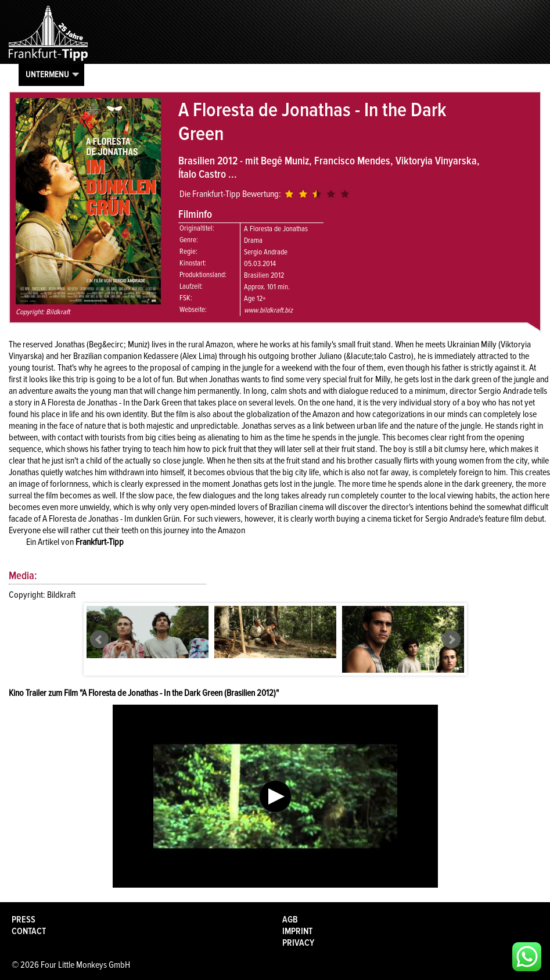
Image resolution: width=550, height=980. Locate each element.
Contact (29, 931)
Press (24, 920)
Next (451, 640)
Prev (99, 640)
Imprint (297, 931)
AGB (290, 920)
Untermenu (47, 74)
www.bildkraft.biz (268, 310)
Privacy (298, 943)
